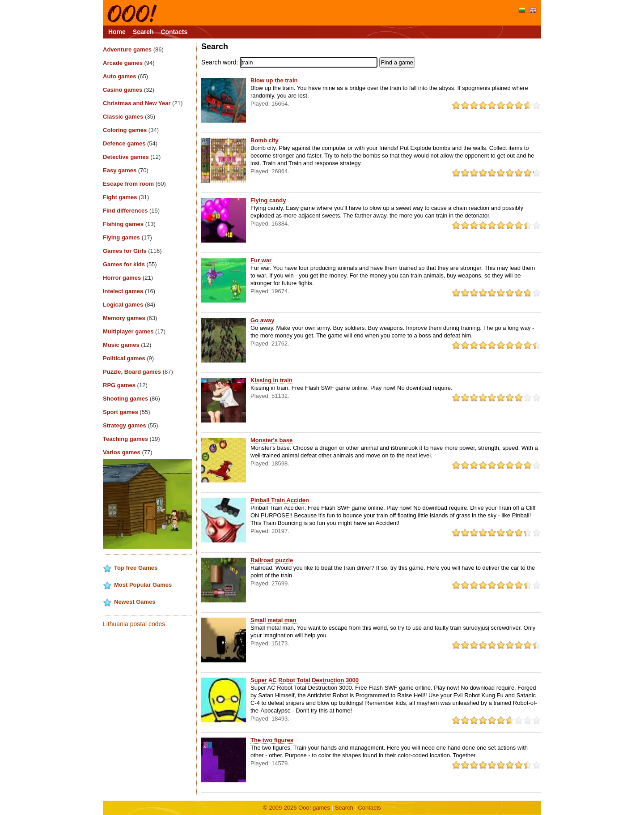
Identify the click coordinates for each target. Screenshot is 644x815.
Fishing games (129, 224)
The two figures (272, 740)
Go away (262, 320)
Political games (128, 358)
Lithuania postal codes (134, 624)
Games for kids (130, 264)
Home (117, 32)
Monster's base (271, 440)
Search (143, 32)
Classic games (129, 117)
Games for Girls (132, 251)
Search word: (220, 62)
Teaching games (131, 439)
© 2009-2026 (281, 808)
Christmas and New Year (143, 103)
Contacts (174, 32)
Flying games (127, 237)
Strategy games (131, 425)
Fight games (126, 197)
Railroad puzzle (272, 560)
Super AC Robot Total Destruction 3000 (305, 680)
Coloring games (131, 130)
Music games (127, 345)
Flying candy (268, 200)
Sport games (126, 412)
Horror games (128, 278)
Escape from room (134, 184)
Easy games (126, 170)
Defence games (130, 143)
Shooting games (131, 399)
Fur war (261, 260)
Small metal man (273, 620)
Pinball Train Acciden (280, 500)
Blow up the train (274, 80)
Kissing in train (271, 380)
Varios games (128, 452)
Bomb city (265, 140)
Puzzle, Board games (138, 372)
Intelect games (129, 291)
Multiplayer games (134, 331)
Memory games (130, 318)
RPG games (125, 385)
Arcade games (129, 63)
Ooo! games (314, 808)
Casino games (129, 90)
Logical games (129, 305)
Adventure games (133, 49)
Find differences (131, 211)
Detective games (132, 157)
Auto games (125, 76)
